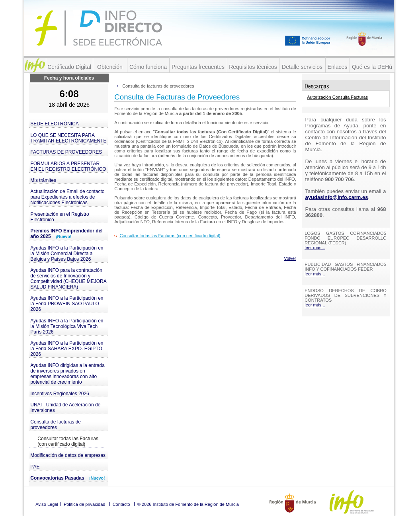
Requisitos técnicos (253, 67)
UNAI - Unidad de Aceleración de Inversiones (65, 408)
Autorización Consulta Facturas (337, 97)
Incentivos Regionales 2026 (60, 394)
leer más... (315, 248)
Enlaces (338, 67)
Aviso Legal (47, 504)
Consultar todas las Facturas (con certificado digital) (68, 441)
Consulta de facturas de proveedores (56, 425)
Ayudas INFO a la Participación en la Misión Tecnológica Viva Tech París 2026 (67, 326)
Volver (290, 258)
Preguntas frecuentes (198, 67)
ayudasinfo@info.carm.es (337, 197)
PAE (35, 467)
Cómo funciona (148, 67)
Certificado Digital (69, 67)
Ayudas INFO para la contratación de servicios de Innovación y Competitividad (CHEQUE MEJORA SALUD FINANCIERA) (68, 279)
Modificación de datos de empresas (68, 455)
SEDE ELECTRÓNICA (54, 124)
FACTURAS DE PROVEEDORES (66, 152)
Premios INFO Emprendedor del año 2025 (66, 234)
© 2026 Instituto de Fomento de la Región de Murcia (188, 504)
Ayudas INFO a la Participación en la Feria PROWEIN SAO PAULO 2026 (67, 304)
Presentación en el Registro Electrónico (60, 217)
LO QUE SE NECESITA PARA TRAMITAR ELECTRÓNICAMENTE (68, 138)
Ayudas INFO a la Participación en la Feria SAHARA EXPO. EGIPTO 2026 (67, 349)
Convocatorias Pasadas (67, 478)
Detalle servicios (302, 67)
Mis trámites (43, 180)
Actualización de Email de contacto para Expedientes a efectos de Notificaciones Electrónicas (67, 197)
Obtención (110, 67)
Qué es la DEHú (372, 67)
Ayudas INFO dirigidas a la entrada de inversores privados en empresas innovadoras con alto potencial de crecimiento (67, 374)
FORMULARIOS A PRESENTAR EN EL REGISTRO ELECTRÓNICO (68, 166)
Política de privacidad (85, 504)
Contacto (121, 504)
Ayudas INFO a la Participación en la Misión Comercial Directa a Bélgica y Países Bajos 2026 (67, 254)
